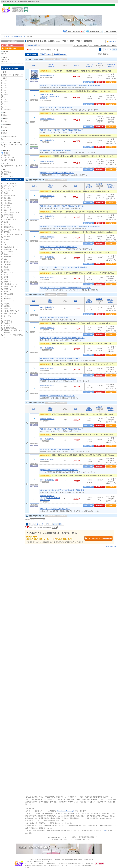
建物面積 (89, 66)
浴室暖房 (7, 205)
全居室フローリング (11, 286)
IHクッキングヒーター (11, 188)
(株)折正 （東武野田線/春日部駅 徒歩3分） (55, 318)
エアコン (7, 225)
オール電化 (7, 299)
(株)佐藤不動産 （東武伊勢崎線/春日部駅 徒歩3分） (58, 150)
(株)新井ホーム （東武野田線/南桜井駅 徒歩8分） (57, 173)
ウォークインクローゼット (13, 230)
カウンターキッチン (11, 186)
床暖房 (6, 222)
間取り (89, 64)
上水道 (6, 277)
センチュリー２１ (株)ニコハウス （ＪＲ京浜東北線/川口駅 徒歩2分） (65, 267)
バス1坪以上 (8, 203)
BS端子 (6, 240)
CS (5, 242)
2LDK (6, 88)
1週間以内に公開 (9, 160)
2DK (5, 85)
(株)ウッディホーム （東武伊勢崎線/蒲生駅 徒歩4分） (59, 247)
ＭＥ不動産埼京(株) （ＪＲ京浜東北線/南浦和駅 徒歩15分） (60, 358)
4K (5, 97)
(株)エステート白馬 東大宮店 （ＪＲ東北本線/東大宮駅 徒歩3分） (63, 490)
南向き (6, 292)
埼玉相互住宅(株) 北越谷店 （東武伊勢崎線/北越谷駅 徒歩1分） (62, 206)
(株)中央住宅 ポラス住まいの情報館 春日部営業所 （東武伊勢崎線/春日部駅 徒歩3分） (71, 86)
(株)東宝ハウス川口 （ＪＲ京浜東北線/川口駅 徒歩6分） (59, 470)
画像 (34, 65)
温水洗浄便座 (8, 215)
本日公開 (7, 155)
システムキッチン (10, 184)
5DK (5, 107)
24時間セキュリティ (11, 249)
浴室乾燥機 (7, 200)
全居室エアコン (9, 227)
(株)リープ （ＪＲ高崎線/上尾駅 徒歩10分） (55, 509)
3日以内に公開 (9, 158)
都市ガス (7, 270)
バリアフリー (8, 296)
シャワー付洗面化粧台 (11, 212)
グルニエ (7, 237)
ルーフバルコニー (10, 314)
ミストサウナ (8, 210)
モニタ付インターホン (11, 247)
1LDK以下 (7, 81)
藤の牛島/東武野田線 (47, 75)
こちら (104, 830)
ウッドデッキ (8, 316)
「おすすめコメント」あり (13, 166)
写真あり (7, 174)
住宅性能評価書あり (11, 328)
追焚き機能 (7, 198)
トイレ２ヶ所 (8, 217)
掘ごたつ (7, 325)
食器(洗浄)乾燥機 (10, 195)
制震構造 (7, 304)
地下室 (6, 275)
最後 (61, 524)
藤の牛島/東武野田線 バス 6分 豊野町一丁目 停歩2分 (50, 97)
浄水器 (6, 193)
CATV (6, 244)
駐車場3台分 (8, 323)
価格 (76, 65)
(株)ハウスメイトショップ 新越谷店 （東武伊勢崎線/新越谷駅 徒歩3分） (65, 288)
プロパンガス (8, 272)
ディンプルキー (9, 252)
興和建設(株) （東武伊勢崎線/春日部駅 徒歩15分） (57, 396)
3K (5, 90)
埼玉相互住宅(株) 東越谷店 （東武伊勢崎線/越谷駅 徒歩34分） (62, 130)
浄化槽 (6, 267)
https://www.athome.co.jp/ (65, 811)
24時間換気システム (11, 284)
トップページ (6, 36)
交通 (50, 64)
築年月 (110, 66)
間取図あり (7, 172)
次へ (114, 50)
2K (5, 83)
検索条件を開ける (34, 45)
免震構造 (7, 306)
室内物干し (7, 289)
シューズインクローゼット (13, 234)
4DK (5, 100)
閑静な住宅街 (8, 294)
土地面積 (99, 63)
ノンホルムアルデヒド (11, 311)
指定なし (7, 153)
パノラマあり (8, 176)
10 (51, 524)
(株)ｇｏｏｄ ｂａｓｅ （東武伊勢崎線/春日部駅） (58, 379)
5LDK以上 (7, 109)
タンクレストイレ (10, 220)
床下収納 (7, 232)
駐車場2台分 (8, 321)
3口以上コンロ (9, 191)
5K (5, 104)
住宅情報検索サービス (19, 36)
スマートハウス (9, 301)
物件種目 (110, 64)
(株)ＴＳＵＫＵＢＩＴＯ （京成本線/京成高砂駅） (57, 108)
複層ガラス (7, 282)
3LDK (6, 95)
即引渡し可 (7, 262)
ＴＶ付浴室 (7, 208)
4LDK (6, 102)
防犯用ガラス (8, 257)
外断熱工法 (7, 309)
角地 (5, 259)
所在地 (50, 66)
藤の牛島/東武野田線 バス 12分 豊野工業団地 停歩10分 (50, 498)
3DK (5, 93)
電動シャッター (9, 254)
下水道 (6, 279)
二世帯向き (7, 264)
